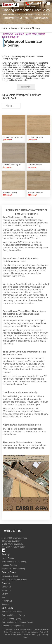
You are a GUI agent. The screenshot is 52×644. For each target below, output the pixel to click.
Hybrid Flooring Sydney (30, 632)
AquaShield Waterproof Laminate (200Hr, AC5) (21, 96)
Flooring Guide (9, 572)
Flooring (6, 554)
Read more (26, 87)
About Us (6, 583)
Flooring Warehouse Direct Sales (26, 10)
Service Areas (15, 632)
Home (5, 28)
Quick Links (7, 608)
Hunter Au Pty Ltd (28, 629)
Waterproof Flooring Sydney (34, 635)
